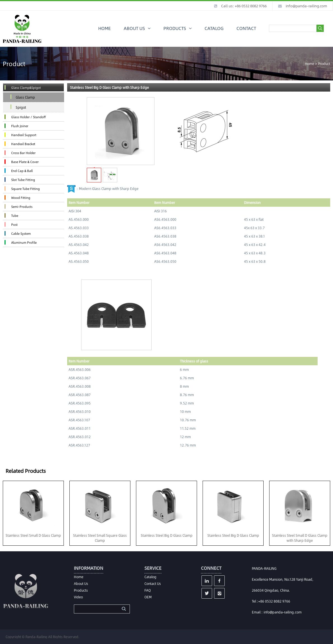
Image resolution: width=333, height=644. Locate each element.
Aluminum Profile (24, 242)
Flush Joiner (20, 126)
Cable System (21, 233)
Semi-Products (22, 207)
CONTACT (246, 28)
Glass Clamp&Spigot (26, 88)
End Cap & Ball (22, 171)
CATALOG (214, 28)
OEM (148, 597)
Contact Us (153, 583)
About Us (81, 583)
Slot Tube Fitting (23, 180)
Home (309, 64)
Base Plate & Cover (25, 162)
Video (78, 597)
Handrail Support (24, 135)
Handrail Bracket (23, 144)
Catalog (150, 577)
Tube (15, 216)
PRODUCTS (175, 28)
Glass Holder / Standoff (28, 117)
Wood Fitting (21, 198)
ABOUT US (134, 28)
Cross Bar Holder (23, 153)
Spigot (21, 107)
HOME (105, 28)
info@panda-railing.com (306, 6)
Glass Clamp (25, 97)
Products (81, 590)
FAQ (148, 590)
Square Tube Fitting (25, 189)
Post (14, 225)
